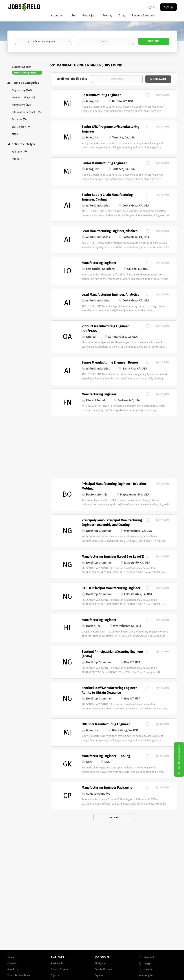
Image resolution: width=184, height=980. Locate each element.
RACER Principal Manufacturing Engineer (111, 588)
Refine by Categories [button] (25, 83)
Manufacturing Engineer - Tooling (106, 756)
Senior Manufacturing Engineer (104, 163)
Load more (114, 817)
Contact (12, 963)
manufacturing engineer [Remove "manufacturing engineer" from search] (26, 73)
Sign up (168, 7)
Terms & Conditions (19, 975)
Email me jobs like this (72, 79)
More (15, 134)
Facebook (149, 958)
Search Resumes (61, 969)
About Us (13, 969)
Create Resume (104, 969)
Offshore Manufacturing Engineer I (107, 724)
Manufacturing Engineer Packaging (107, 788)
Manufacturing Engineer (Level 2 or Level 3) (113, 557)
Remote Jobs (146, 976)
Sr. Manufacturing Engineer (101, 95)
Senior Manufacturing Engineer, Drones (110, 362)
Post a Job (57, 963)
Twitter (148, 964)
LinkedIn (148, 970)
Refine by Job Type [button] (23, 144)
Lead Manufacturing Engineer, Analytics (110, 295)
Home (11, 958)
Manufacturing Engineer (99, 263)
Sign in (151, 7)
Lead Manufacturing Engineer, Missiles (110, 231)
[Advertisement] (114, 445)
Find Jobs (154, 41)
